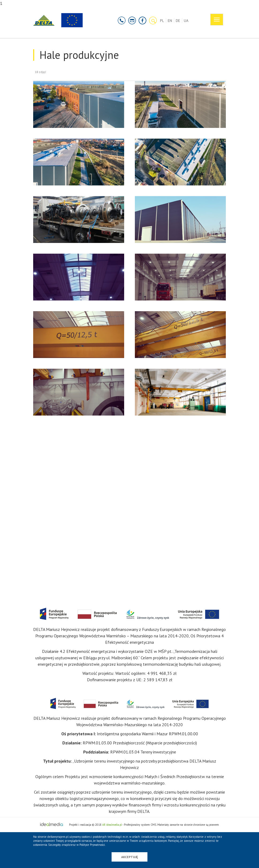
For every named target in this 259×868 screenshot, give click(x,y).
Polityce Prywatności (92, 845)
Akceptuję (129, 857)
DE (178, 21)
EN (170, 21)
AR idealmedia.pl (112, 825)
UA (186, 21)
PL (162, 21)
